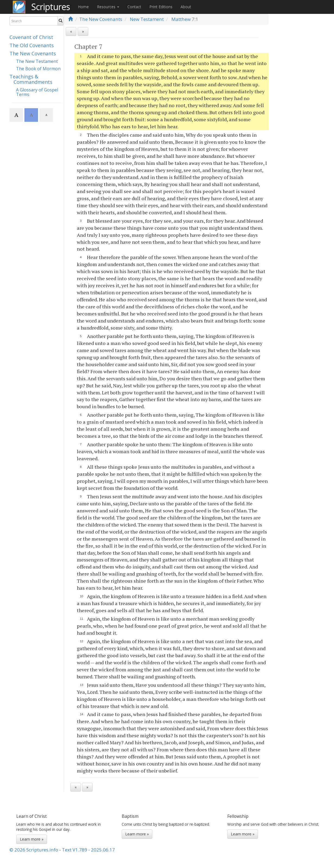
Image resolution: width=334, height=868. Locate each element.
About (186, 7)
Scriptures (51, 7)
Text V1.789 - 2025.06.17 (88, 850)
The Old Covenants (32, 45)
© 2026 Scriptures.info (34, 850)
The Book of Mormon (38, 69)
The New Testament (37, 61)
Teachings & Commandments (31, 79)
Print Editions (161, 7)
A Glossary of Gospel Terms (37, 92)
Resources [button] (108, 7)
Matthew (181, 19)
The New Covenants (33, 53)
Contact (134, 7)
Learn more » (32, 839)
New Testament (147, 19)
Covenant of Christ (31, 37)
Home (83, 7)
